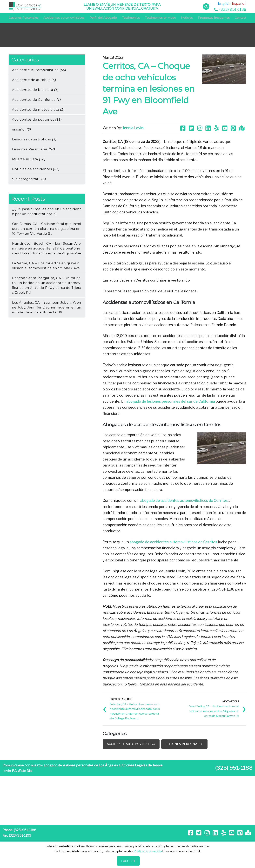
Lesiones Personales (24, 18)
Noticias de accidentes (36, 169)
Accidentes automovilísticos (64, 18)
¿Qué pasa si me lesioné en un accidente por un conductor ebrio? (47, 211)
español (21, 129)
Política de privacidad (148, 851)
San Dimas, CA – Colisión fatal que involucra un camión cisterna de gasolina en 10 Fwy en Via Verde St (47, 229)
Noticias (187, 18)
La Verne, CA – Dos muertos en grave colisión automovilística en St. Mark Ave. (46, 266)
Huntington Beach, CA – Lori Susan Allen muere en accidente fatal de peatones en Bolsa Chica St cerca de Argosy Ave (47, 248)
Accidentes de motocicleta (38, 110)
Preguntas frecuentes (214, 18)
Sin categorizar (29, 179)
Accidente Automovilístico (39, 70)
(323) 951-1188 (230, 9)
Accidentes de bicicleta (35, 90)
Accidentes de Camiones (36, 100)
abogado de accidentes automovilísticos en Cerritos (173, 542)
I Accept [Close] (128, 861)
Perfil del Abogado (103, 18)
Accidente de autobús (34, 80)
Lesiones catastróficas (34, 139)
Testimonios (131, 18)
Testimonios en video (160, 18)
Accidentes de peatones (37, 119)
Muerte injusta (29, 159)
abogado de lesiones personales (153, 401)
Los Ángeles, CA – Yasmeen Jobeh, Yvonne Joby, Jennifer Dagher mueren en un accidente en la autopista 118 (47, 307)
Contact (240, 18)
